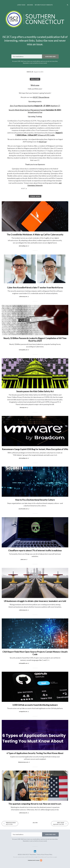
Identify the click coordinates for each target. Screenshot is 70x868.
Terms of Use (40, 855)
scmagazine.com (23, 711)
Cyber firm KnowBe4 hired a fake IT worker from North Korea (35, 288)
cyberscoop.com (23, 296)
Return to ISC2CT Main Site (44, 5)
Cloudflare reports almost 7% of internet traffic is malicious (35, 550)
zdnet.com (23, 559)
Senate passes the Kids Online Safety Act (35, 391)
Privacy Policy (49, 855)
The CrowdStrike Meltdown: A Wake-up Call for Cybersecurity (35, 235)
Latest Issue (21, 5)
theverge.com (23, 407)
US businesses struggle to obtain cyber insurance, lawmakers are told (35, 601)
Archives (30, 5)
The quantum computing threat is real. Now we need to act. (35, 804)
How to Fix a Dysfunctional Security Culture (35, 500)
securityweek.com (23, 509)
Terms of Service (50, 857)
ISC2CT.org (43, 142)
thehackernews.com (23, 762)
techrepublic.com (23, 350)
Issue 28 (35, 72)
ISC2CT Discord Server (41, 97)
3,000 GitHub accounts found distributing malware (35, 705)
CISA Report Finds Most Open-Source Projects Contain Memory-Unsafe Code (35, 653)
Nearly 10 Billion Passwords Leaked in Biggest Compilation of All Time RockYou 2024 (35, 339)
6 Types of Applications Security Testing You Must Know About (35, 753)
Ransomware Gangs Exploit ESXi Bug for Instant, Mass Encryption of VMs (35, 449)
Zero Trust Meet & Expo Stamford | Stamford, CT (35, 106)
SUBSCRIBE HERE (50, 57)
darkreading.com (23, 246)
